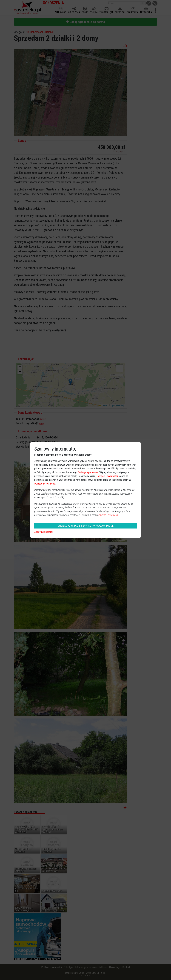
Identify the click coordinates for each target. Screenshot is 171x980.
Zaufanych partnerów (88, 472)
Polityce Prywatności (107, 476)
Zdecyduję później (43, 532)
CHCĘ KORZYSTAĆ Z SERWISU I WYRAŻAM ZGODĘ (85, 526)
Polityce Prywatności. (109, 515)
